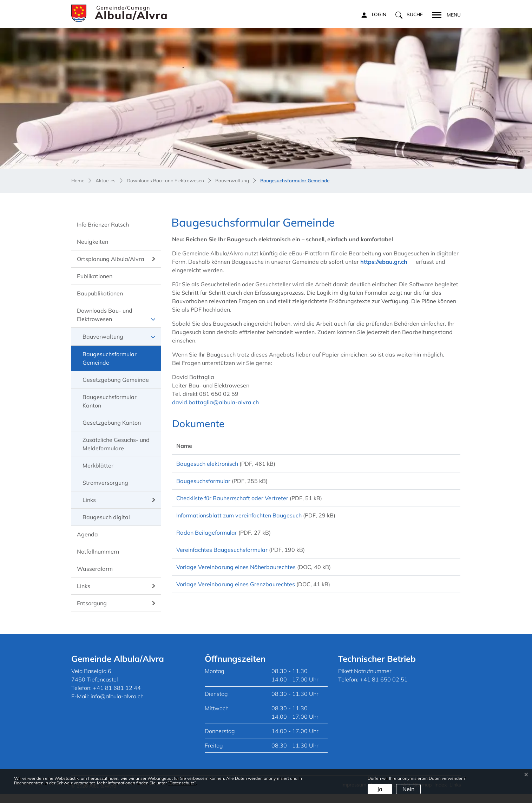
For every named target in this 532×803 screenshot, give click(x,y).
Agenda (87, 534)
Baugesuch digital (106, 517)
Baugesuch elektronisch (207, 464)
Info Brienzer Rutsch (103, 224)
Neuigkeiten (93, 242)
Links (89, 500)
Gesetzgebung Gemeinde (116, 380)
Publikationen (95, 276)
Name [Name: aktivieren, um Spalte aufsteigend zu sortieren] (184, 446)
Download (434, 465)
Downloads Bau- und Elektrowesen (105, 315)
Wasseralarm (95, 569)
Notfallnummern (98, 551)
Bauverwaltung (103, 337)
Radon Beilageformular (207, 542)
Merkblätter (98, 465)
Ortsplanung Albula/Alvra (111, 259)
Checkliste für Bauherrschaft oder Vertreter (232, 503)
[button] (409, 15)
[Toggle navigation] (444, 14)
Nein (408, 789)
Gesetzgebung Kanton (112, 423)
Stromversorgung (105, 483)
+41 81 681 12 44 (117, 697)
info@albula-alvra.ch (117, 705)
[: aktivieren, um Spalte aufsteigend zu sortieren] (434, 446)
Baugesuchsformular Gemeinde (109, 361)
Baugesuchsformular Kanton (110, 401)
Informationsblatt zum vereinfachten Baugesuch (239, 523)
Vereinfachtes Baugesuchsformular (222, 562)
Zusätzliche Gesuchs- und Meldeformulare (116, 444)
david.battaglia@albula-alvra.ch (215, 402)
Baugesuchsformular (203, 483)
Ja (380, 789)
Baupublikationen (100, 293)
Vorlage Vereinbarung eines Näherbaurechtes (236, 582)
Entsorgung (92, 603)
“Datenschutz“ (182, 783)
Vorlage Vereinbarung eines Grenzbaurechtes (236, 601)
